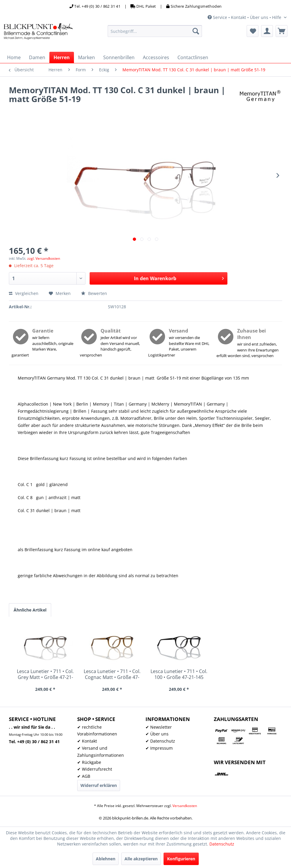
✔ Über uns (157, 734)
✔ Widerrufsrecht (95, 769)
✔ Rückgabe (89, 762)
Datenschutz (222, 844)
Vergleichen (24, 293)
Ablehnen (106, 859)
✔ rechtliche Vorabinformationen (97, 731)
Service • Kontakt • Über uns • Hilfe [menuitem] (245, 17)
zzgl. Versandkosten (44, 258)
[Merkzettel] (253, 31)
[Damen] (37, 57)
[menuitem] (155, 31)
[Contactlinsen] (193, 57)
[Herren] (62, 57)
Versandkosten (185, 806)
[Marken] (87, 57)
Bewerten (94, 293)
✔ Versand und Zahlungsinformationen (101, 752)
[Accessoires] (156, 57)
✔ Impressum (159, 748)
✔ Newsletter (159, 727)
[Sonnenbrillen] (119, 57)
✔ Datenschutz (160, 741)
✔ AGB (84, 776)
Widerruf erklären (99, 785)
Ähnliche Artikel (30, 610)
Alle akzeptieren (141, 859)
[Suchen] (196, 31)
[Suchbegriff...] (155, 31)
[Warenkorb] (282, 31)
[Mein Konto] (267, 31)
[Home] (14, 57)
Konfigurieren (181, 859)
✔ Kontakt (87, 741)
